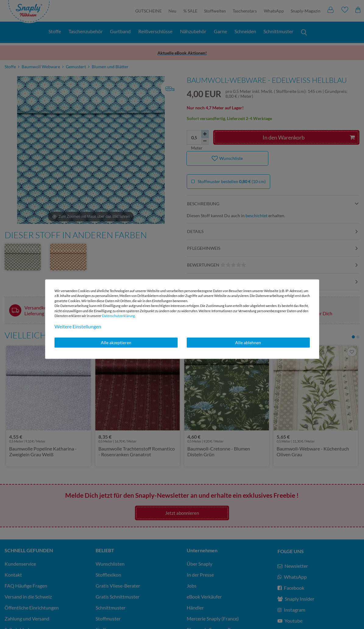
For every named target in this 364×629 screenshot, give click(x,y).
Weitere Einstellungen (78, 326)
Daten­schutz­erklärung (118, 316)
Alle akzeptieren (116, 343)
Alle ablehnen (248, 343)
